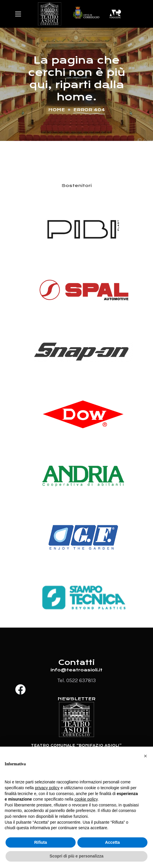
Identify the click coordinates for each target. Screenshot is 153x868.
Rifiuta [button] (41, 842)
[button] (145, 756)
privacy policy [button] (47, 788)
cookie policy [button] (86, 799)
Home (56, 110)
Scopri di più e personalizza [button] (76, 856)
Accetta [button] (113, 842)
